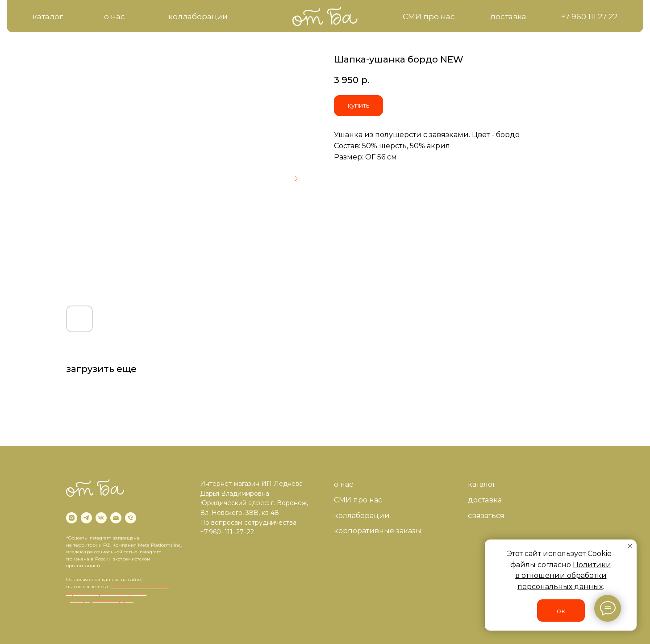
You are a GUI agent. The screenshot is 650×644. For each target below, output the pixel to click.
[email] (116, 518)
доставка (485, 500)
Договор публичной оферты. (100, 600)
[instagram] (72, 518)
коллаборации (362, 516)
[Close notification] (630, 546)
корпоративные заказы (378, 531)
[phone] (131, 518)
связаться (486, 516)
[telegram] (86, 518)
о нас (344, 484)
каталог (482, 484)
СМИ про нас (358, 500)
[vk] (101, 518)
